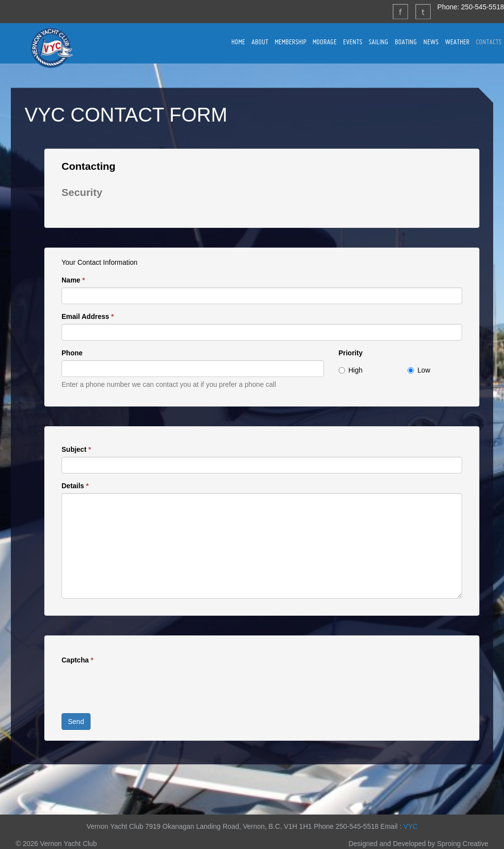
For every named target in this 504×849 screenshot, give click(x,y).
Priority (351, 353)
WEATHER (457, 42)
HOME (238, 42)
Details (75, 486)
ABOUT (260, 42)
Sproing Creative (463, 844)
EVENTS (353, 42)
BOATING (406, 42)
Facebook (400, 11)
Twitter (423, 11)
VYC (411, 826)
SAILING (378, 42)
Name (73, 280)
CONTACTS (489, 42)
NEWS (431, 42)
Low (419, 370)
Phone (72, 353)
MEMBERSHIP (290, 42)
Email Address (88, 316)
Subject (76, 449)
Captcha (78, 660)
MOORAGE (325, 42)
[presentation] (136, 687)
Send (76, 722)
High (351, 370)
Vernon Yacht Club (52, 48)
